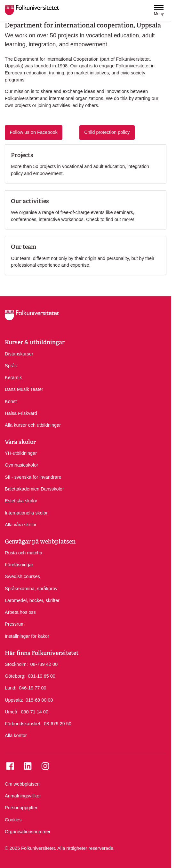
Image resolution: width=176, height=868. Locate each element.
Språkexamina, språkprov (31, 589)
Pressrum (15, 624)
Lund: (11, 688)
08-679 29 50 (58, 723)
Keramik (13, 377)
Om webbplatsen (22, 784)
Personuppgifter (21, 808)
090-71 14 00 (35, 712)
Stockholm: (16, 664)
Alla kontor (16, 735)
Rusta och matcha (24, 553)
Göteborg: (15, 676)
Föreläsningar (19, 565)
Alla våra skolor (21, 525)
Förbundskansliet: (23, 724)
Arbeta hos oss (20, 612)
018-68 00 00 (39, 700)
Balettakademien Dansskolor (34, 489)
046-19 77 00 (33, 688)
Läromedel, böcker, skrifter (32, 600)
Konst (11, 401)
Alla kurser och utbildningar (33, 425)
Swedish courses (22, 576)
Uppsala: (14, 700)
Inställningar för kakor (27, 636)
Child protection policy (107, 132)
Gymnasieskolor (21, 465)
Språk (11, 366)
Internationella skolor (26, 513)
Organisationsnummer (28, 832)
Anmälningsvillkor (23, 796)
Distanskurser (19, 354)
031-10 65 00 (42, 676)
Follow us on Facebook (34, 132)
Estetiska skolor (21, 501)
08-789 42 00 (44, 664)
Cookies (13, 820)
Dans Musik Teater (24, 389)
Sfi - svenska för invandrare (33, 477)
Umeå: (12, 712)
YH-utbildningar (21, 453)
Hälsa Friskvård (21, 413)
